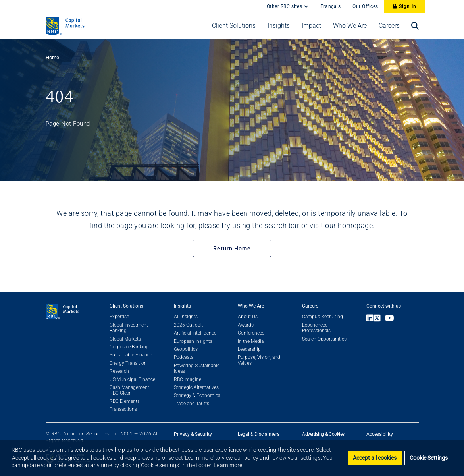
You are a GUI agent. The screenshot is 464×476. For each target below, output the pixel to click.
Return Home (232, 248)
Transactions (123, 409)
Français (330, 6)
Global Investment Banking (129, 328)
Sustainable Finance (131, 355)
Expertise (119, 317)
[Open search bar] (415, 26)
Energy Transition (128, 363)
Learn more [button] (228, 465)
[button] (234, 26)
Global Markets (125, 339)
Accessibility (380, 434)
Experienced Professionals (316, 328)
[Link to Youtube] (392, 319)
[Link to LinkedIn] (370, 319)
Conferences (251, 333)
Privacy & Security (193, 434)
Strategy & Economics (197, 395)
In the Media (251, 341)
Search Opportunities (324, 339)
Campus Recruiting (322, 317)
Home (52, 57)
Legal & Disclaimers (259, 434)
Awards (246, 325)
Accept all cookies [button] (375, 458)
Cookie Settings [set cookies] (429, 458)
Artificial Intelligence (195, 333)
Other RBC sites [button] (285, 6)
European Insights (193, 341)
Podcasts (184, 357)
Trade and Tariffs (192, 404)
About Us (248, 317)
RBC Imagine (188, 379)
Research (119, 371)
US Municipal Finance (132, 379)
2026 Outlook (188, 325)
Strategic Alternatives (196, 387)
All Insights (186, 317)
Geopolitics (186, 349)
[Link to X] (379, 319)
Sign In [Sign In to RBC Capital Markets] (404, 6)
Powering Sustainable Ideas (197, 368)
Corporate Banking (129, 347)
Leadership (249, 349)
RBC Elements (125, 401)
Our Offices (365, 6)
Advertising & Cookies (323, 434)
